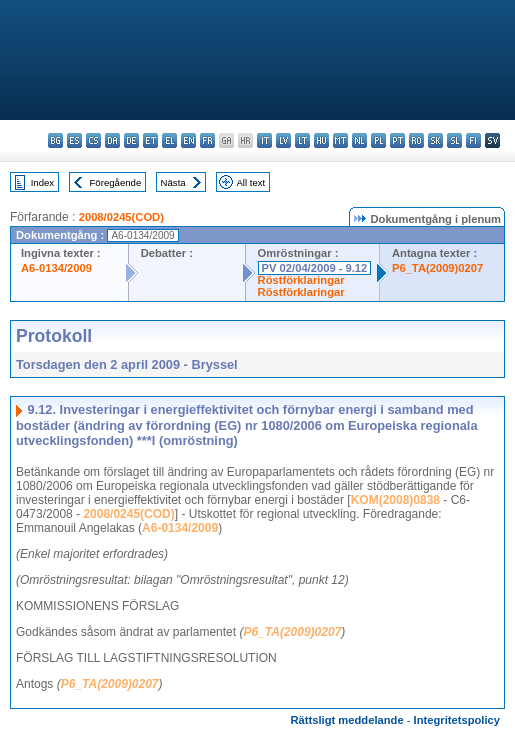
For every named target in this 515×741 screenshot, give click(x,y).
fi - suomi (473, 140)
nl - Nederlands (359, 140)
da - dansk (112, 140)
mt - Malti (340, 140)
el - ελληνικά (169, 140)
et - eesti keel (150, 140)
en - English (188, 140)
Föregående (116, 182)
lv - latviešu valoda (283, 140)
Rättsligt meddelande (346, 720)
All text (250, 182)
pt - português (397, 140)
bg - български (55, 140)
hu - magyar (321, 140)
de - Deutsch (131, 140)
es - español (74, 140)
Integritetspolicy (457, 720)
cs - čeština (93, 140)
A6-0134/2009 (56, 268)
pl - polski (378, 140)
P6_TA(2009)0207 (437, 268)
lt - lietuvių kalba (302, 140)
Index (42, 182)
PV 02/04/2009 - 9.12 (315, 268)
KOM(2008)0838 (395, 500)
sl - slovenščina (454, 140)
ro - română (416, 140)
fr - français (207, 140)
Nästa (173, 182)
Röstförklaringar (301, 280)
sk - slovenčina (435, 140)
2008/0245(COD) (121, 217)
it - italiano (264, 140)
